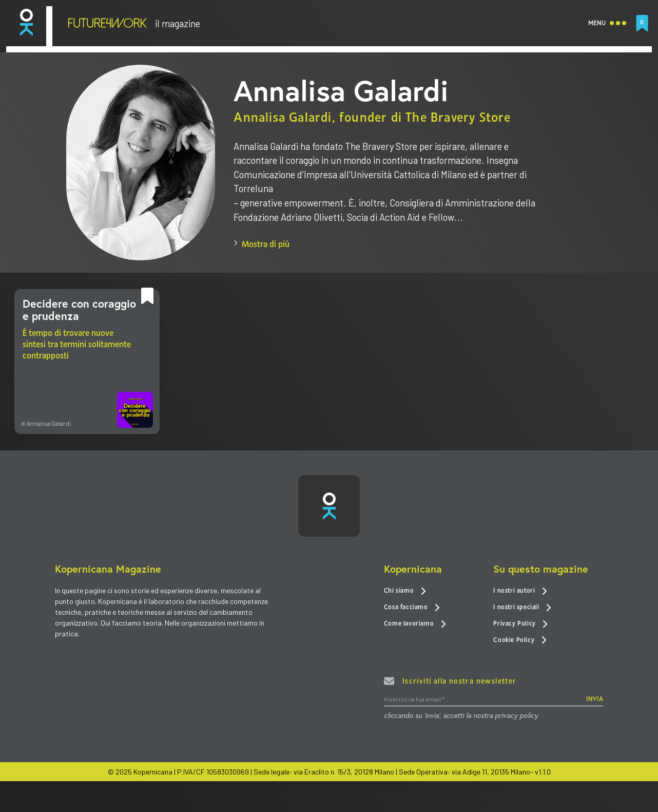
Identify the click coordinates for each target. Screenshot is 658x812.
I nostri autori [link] (520, 592)
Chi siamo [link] (405, 592)
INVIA (595, 701)
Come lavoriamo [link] (415, 625)
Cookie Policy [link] (520, 641)
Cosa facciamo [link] (412, 609)
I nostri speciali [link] (522, 609)
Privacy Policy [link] (520, 625)
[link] (26, 23)
